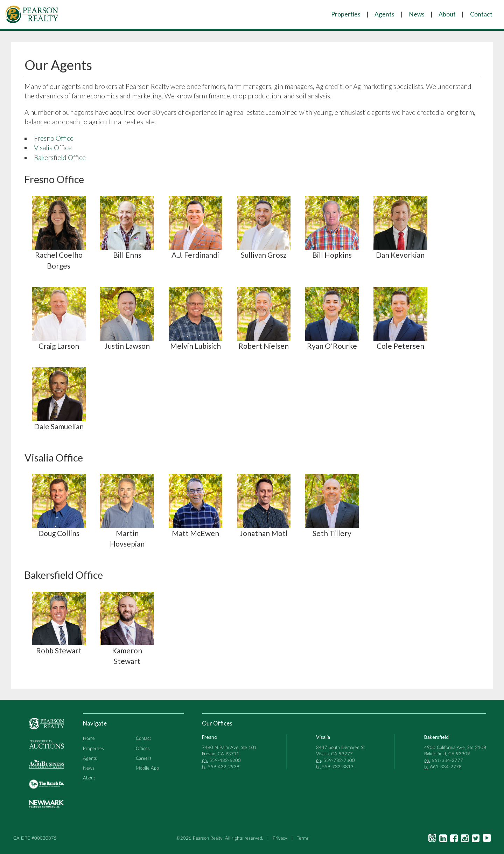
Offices (143, 749)
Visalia (323, 737)
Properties (346, 14)
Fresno (210, 737)
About (447, 14)
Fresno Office (54, 138)
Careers (144, 758)
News (417, 14)
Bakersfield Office (60, 157)
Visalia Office (53, 148)
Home (89, 738)
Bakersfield (436, 737)
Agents (384, 14)
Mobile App (147, 768)
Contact (481, 14)
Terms (303, 838)
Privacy (280, 838)
